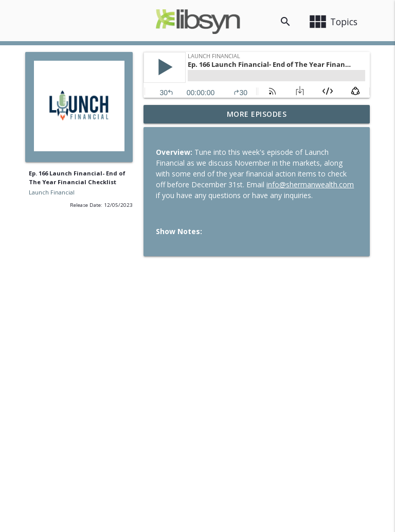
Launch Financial (52, 192)
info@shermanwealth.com (310, 184)
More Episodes (257, 114)
